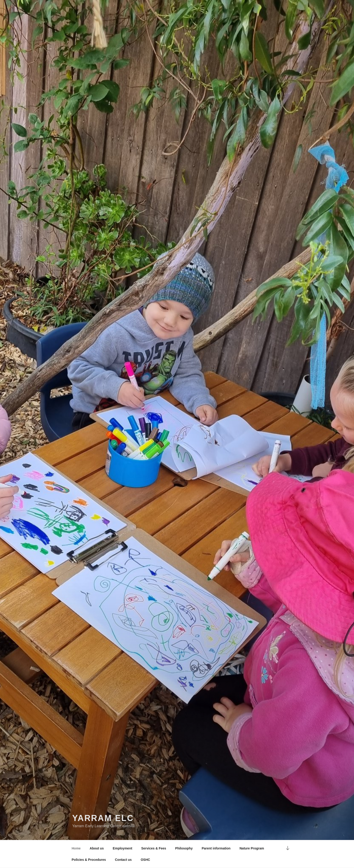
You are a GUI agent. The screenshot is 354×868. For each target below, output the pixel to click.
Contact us (123, 860)
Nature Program (252, 848)
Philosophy (184, 848)
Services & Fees (154, 848)
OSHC (145, 860)
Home (76, 848)
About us (97, 848)
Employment (122, 848)
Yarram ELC (103, 818)
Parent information (216, 848)
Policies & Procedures (89, 860)
